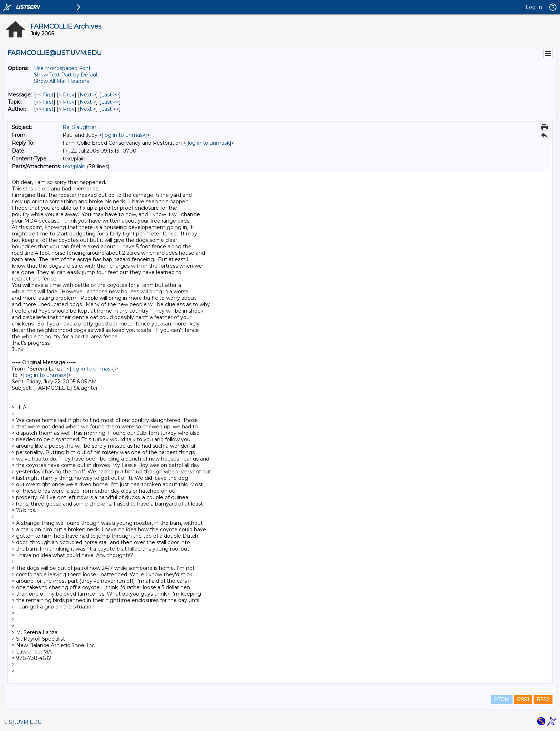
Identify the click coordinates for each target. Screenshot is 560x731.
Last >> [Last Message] (110, 95)
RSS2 (543, 700)
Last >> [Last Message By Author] (110, 109)
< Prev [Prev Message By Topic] (67, 102)
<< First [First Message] (45, 95)
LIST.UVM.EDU (23, 722)
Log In (534, 7)
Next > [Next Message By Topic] (88, 102)
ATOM (502, 700)
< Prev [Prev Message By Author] (67, 109)
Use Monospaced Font (62, 68)
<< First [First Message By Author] (45, 109)
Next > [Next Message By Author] (88, 109)
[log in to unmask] (124, 135)
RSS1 (523, 700)
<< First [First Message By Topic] (45, 102)
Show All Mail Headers (61, 81)
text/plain (74, 166)
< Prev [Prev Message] (67, 95)
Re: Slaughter (79, 127)
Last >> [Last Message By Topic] (110, 102)
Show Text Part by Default (67, 75)
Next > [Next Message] (88, 95)
